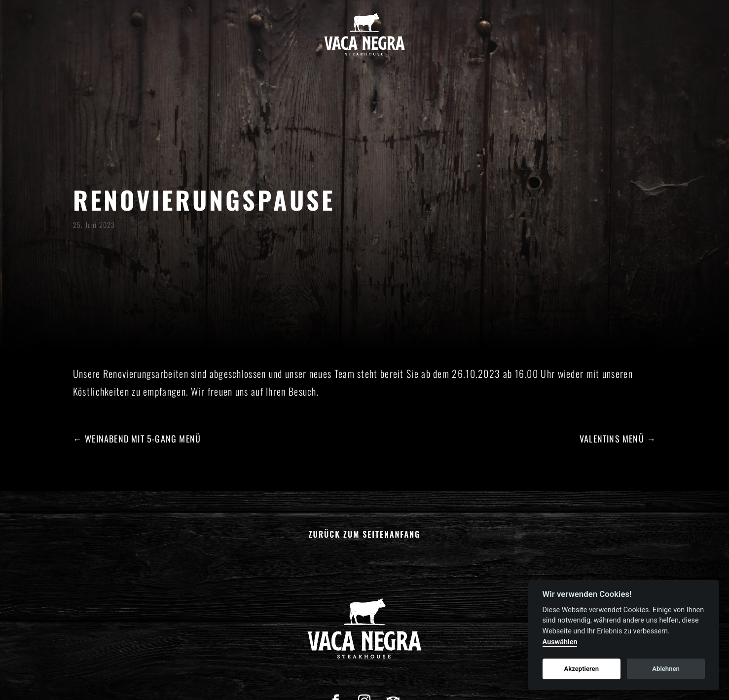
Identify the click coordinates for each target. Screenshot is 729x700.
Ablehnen (666, 669)
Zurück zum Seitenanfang (365, 534)
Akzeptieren (582, 669)
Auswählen (560, 642)
